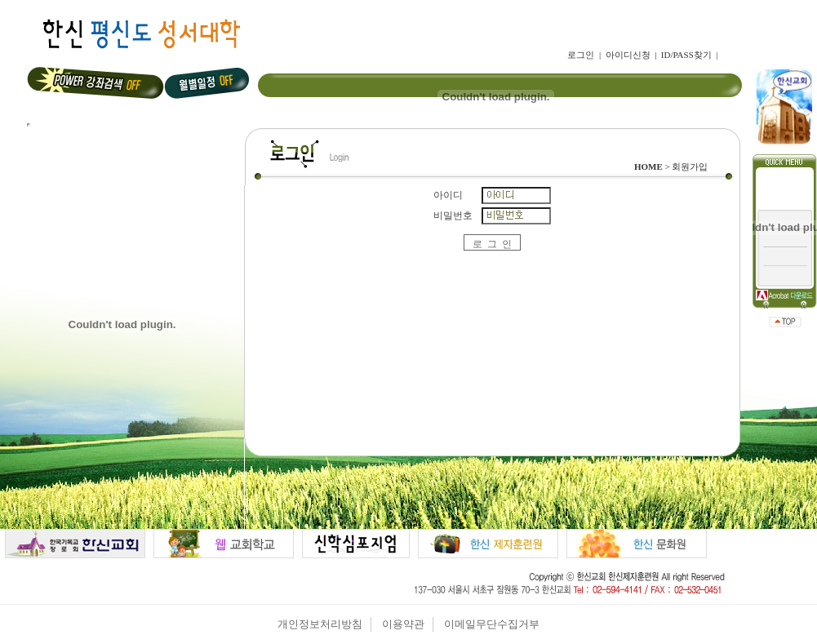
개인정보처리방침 (320, 624)
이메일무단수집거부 (492, 624)
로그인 (581, 55)
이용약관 (403, 624)
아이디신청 (628, 55)
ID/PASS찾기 (686, 55)
